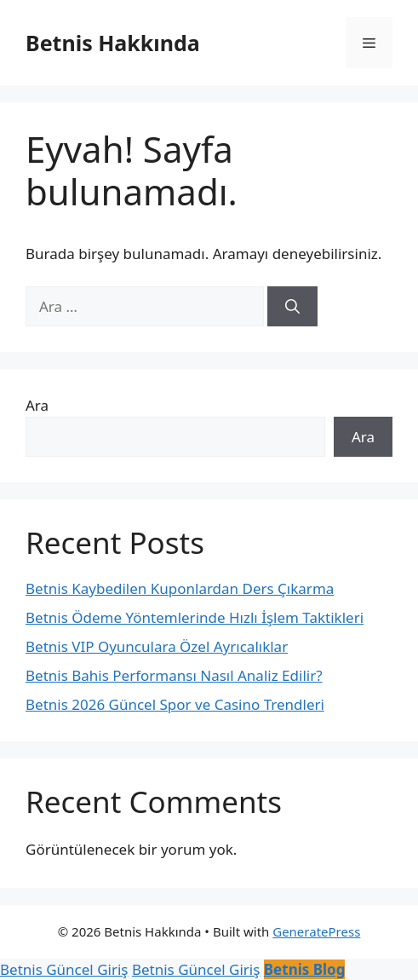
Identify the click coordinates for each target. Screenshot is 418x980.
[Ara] (292, 307)
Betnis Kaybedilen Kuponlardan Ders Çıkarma (180, 588)
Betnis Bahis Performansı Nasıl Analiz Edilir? (174, 675)
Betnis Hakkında (113, 43)
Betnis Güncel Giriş (64, 969)
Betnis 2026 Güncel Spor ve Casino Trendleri (175, 704)
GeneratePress (316, 931)
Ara (37, 405)
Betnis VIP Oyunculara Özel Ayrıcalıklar (157, 646)
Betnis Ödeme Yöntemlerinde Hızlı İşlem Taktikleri (195, 617)
